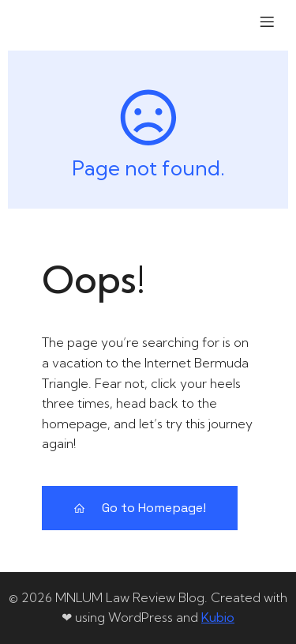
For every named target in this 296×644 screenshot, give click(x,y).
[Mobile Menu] (267, 21)
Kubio (218, 617)
